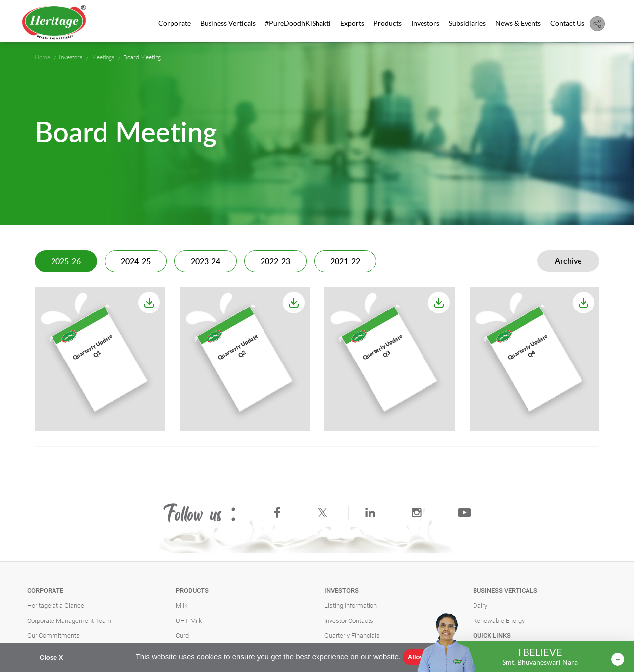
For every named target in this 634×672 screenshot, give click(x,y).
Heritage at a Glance (56, 605)
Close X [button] (52, 657)
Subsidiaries (467, 23)
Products (388, 23)
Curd (182, 636)
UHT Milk (189, 621)
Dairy (480, 605)
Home (42, 57)
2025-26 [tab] (66, 262)
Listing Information (351, 605)
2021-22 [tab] (345, 262)
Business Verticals (228, 23)
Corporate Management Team (69, 621)
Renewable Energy (499, 621)
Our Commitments (53, 636)
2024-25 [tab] (136, 262)
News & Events (518, 23)
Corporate (175, 23)
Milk (182, 605)
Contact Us (567, 23)
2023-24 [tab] (206, 262)
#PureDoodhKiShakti (298, 23)
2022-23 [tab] (275, 262)
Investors (425, 23)
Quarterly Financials (352, 636)
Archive (568, 261)
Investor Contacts (349, 621)
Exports (352, 23)
